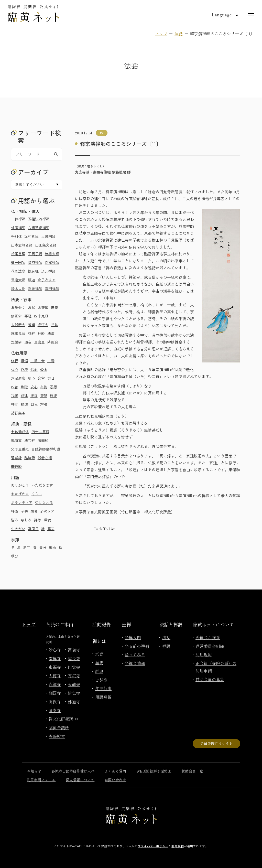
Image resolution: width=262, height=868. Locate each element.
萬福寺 (74, 650)
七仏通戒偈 (20, 432)
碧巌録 (16, 458)
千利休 (16, 236)
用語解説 (103, 697)
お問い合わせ (115, 780)
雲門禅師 (52, 288)
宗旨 (99, 654)
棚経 (41, 333)
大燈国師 (48, 236)
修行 (15, 361)
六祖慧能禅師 (39, 228)
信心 (34, 369)
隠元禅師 (35, 288)
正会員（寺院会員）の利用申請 (216, 667)
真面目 (33, 529)
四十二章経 (40, 432)
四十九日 (41, 316)
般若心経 (45, 458)
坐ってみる (135, 655)
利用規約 (204, 655)
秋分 (15, 556)
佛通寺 (74, 702)
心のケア (47, 511)
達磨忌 (39, 342)
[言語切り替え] (221, 15)
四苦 (15, 387)
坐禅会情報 (135, 663)
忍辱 (53, 387)
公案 (44, 369)
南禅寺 (55, 658)
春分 (43, 547)
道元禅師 (48, 271)
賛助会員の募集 (210, 679)
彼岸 (31, 325)
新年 (27, 547)
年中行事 (103, 688)
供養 (54, 307)
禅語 (166, 646)
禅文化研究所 (63, 719)
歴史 (99, 662)
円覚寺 (74, 667)
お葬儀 (43, 307)
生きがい (18, 529)
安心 (34, 387)
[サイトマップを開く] (251, 15)
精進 (24, 404)
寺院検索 (57, 736)
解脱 (44, 404)
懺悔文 (16, 440)
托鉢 (54, 325)
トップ (161, 34)
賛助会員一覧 (192, 771)
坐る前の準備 (137, 646)
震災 (51, 529)
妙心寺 (55, 650)
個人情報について (80, 780)
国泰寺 (55, 710)
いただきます (42, 485)
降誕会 (53, 342)
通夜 (28, 342)
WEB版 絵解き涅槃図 (154, 771)
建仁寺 (74, 693)
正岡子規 (35, 254)
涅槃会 (16, 342)
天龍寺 (74, 684)
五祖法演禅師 (39, 219)
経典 (99, 671)
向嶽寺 (55, 702)
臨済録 (30, 458)
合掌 (41, 378)
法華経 (43, 440)
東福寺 (55, 667)
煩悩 (24, 361)
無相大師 (52, 254)
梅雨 (52, 547)
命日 (51, 378)
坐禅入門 (133, 637)
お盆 (31, 307)
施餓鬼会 (18, 333)
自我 (34, 404)
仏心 (15, 369)
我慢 (15, 395)
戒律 (24, 395)
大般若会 (18, 325)
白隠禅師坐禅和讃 (46, 449)
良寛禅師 (52, 262)
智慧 (44, 395)
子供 (24, 511)
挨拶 (34, 395)
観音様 (33, 271)
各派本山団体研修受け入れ (73, 771)
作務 (24, 369)
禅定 (15, 404)
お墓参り (18, 307)
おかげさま (20, 494)
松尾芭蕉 (18, 254)
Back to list (104, 529)
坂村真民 (31, 236)
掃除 (38, 520)
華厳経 (16, 466)
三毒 (51, 361)
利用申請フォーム (41, 780)
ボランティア (22, 502)
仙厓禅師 (18, 228)
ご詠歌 (101, 680)
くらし (37, 494)
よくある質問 (115, 771)
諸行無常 (18, 413)
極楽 (53, 395)
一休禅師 (18, 219)
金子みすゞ (47, 280)
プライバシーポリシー (153, 846)
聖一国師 (18, 262)
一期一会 (38, 361)
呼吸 (15, 511)
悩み (15, 520)
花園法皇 (18, 271)
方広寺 (74, 676)
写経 (28, 316)
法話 (179, 34)
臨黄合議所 (59, 727)
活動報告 (102, 624)
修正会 (16, 316)
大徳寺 (55, 676)
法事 (51, 333)
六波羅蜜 (18, 378)
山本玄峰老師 (22, 245)
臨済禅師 (35, 262)
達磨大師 (18, 280)
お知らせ (34, 771)
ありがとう (20, 485)
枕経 (31, 333)
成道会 (43, 325)
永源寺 (55, 684)
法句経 (30, 440)
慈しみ (26, 520)
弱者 (34, 511)
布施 (44, 387)
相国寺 (55, 693)
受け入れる (44, 502)
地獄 (24, 387)
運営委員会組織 (210, 646)
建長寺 (74, 658)
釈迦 (31, 280)
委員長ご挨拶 (208, 637)
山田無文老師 (46, 245)
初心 (31, 378)
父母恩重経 (20, 449)
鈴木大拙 (18, 288)
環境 (47, 520)
